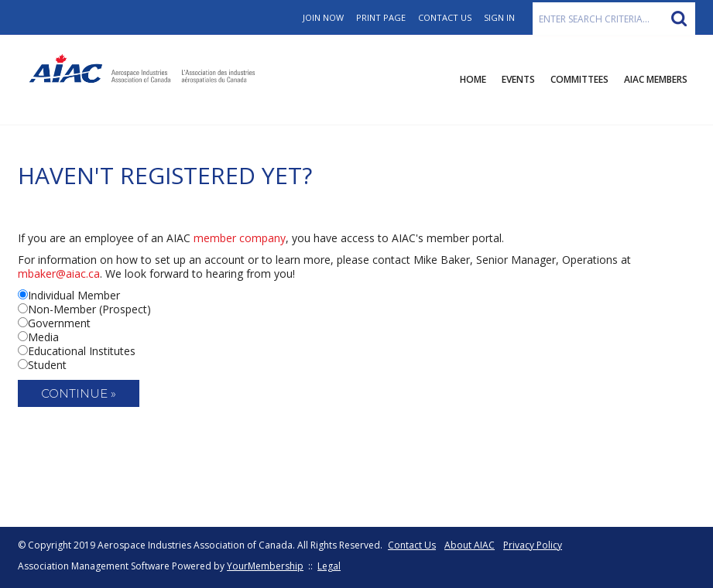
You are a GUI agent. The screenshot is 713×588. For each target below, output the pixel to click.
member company (240, 238)
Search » (679, 19)
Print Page (381, 17)
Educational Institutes (82, 351)
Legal (329, 566)
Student (47, 365)
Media (43, 337)
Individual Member (74, 295)
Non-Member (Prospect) (89, 309)
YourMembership (265, 566)
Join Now (323, 17)
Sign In (499, 17)
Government (59, 323)
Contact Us (445, 17)
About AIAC (470, 545)
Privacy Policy (533, 545)
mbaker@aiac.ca (59, 273)
